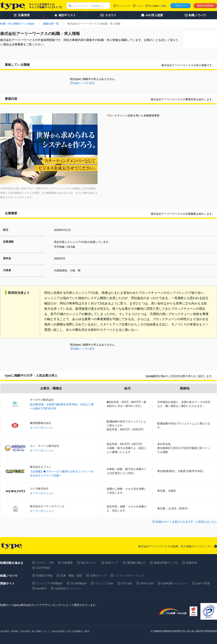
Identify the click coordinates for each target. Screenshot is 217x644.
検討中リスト (89, 563)
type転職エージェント (175, 583)
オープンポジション (42, 428)
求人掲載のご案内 (157, 6)
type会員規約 (59, 631)
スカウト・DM (45, 563)
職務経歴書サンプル (166, 563)
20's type (127, 583)
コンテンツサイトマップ (129, 576)
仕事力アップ (98, 576)
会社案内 (5, 631)
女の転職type (79, 583)
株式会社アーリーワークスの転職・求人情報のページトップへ (175, 546)
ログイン (181, 6)
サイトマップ (123, 6)
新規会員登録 (205, 6)
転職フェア (112, 563)
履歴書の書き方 (136, 563)
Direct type (147, 583)
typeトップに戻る (84, 83)
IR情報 (15, 631)
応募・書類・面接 (71, 576)
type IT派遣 (203, 583)
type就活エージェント (68, 588)
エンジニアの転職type (49, 583)
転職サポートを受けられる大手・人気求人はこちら (186, 522)
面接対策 (192, 563)
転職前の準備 (44, 576)
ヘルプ (139, 6)
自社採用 (25, 631)
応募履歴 (67, 563)
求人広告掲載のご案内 (78, 631)
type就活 (41, 588)
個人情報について (41, 631)
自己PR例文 (43, 568)
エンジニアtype (104, 583)
